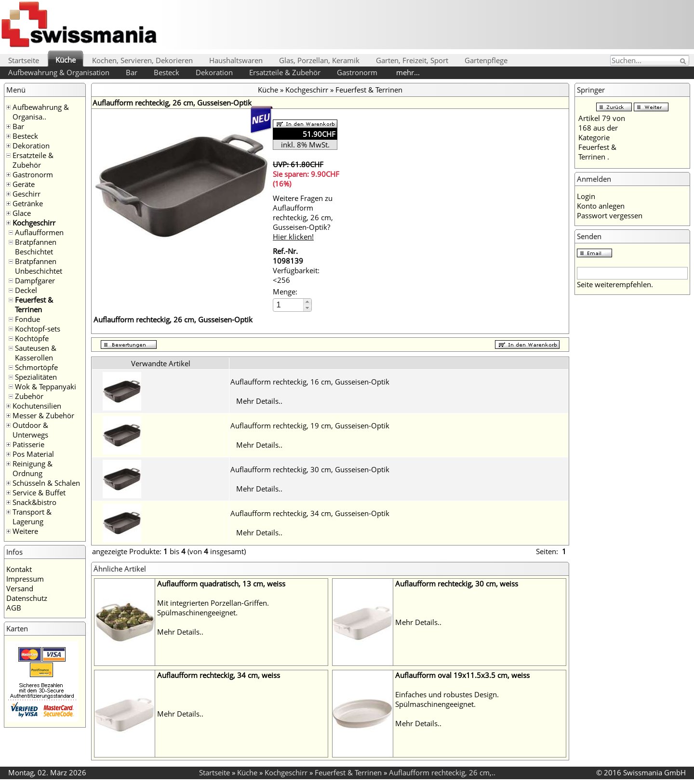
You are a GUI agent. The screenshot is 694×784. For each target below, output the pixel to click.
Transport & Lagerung (32, 517)
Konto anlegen (601, 206)
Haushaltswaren (236, 60)
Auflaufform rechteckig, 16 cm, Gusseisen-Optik (310, 382)
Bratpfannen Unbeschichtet (39, 266)
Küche (66, 60)
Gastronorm (357, 72)
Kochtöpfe (32, 338)
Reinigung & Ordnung (33, 468)
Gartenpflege (486, 60)
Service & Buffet (39, 492)
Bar (132, 72)
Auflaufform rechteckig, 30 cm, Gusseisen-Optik (310, 469)
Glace (22, 213)
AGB (14, 608)
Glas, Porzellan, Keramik (319, 60)
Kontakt (19, 569)
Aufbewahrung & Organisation (59, 72)
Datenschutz (27, 598)
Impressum (25, 579)
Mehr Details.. (259, 401)
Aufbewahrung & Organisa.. (41, 112)
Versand (20, 588)
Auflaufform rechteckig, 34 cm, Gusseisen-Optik (310, 513)
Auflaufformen (39, 232)
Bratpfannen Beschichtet (36, 247)
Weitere (25, 531)
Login (586, 196)
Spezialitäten (36, 377)
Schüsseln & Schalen (46, 483)
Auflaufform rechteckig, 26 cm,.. (442, 772)
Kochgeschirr (34, 223)
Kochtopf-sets (38, 329)
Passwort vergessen (610, 215)
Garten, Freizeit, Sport (412, 60)
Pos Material (33, 454)
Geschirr (27, 194)
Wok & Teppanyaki (46, 386)
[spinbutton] (289, 305)
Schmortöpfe (36, 367)
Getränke (28, 203)
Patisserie (28, 444)
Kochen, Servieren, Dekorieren (142, 60)
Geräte (24, 184)
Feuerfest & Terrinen (34, 305)
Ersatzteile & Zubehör (285, 72)
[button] (307, 302)
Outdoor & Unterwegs (30, 430)
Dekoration (214, 72)
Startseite (24, 60)
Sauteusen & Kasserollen (36, 353)
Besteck (167, 72)
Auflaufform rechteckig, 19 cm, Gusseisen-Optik (310, 425)
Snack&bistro (34, 502)
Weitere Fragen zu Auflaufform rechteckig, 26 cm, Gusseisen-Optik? (303, 217)
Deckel (26, 290)
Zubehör (29, 396)
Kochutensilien (37, 406)
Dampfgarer (35, 280)
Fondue (27, 319)
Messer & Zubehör (43, 415)
